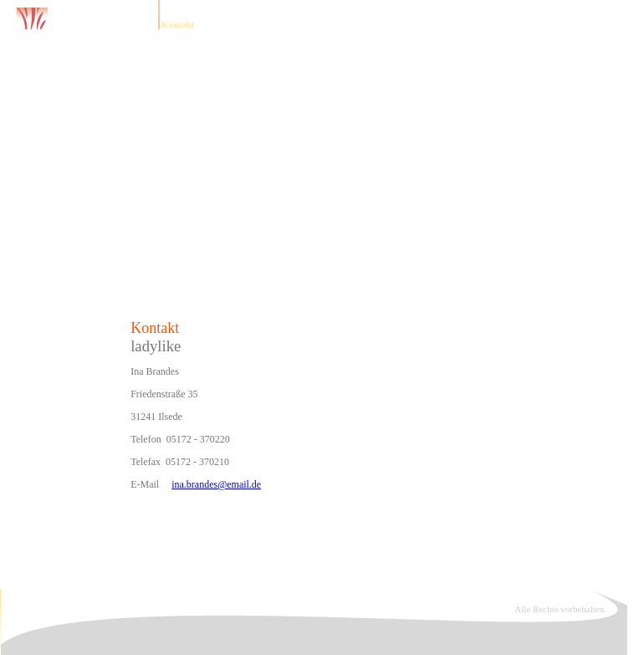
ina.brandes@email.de (216, 484)
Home (135, 24)
